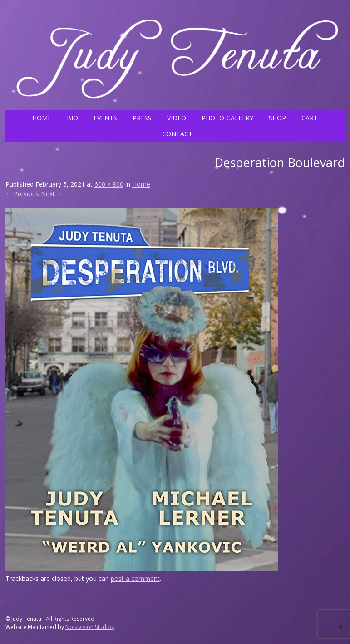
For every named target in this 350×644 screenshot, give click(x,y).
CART (310, 118)
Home (141, 184)
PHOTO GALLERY (227, 118)
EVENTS (105, 118)
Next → (52, 194)
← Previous (22, 194)
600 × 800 (109, 184)
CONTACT (177, 134)
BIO (72, 118)
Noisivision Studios (90, 627)
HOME (42, 118)
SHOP (277, 118)
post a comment (135, 578)
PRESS (142, 118)
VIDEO (177, 118)
